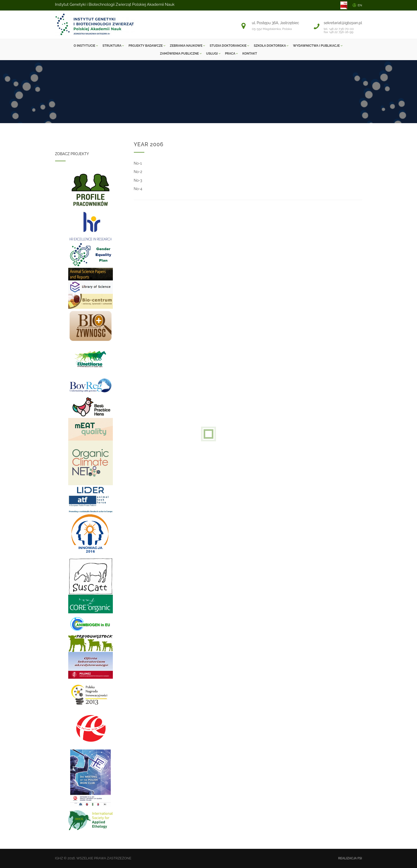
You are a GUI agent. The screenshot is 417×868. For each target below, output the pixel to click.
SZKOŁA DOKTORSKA (271, 46)
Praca (231, 54)
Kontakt (250, 54)
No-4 (138, 189)
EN (360, 5)
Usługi (213, 54)
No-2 (138, 172)
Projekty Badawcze (147, 46)
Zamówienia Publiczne (181, 54)
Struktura (114, 46)
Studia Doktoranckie (229, 46)
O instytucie (86, 46)
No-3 (138, 180)
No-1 (138, 163)
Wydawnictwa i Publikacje (318, 46)
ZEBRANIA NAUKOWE (188, 46)
